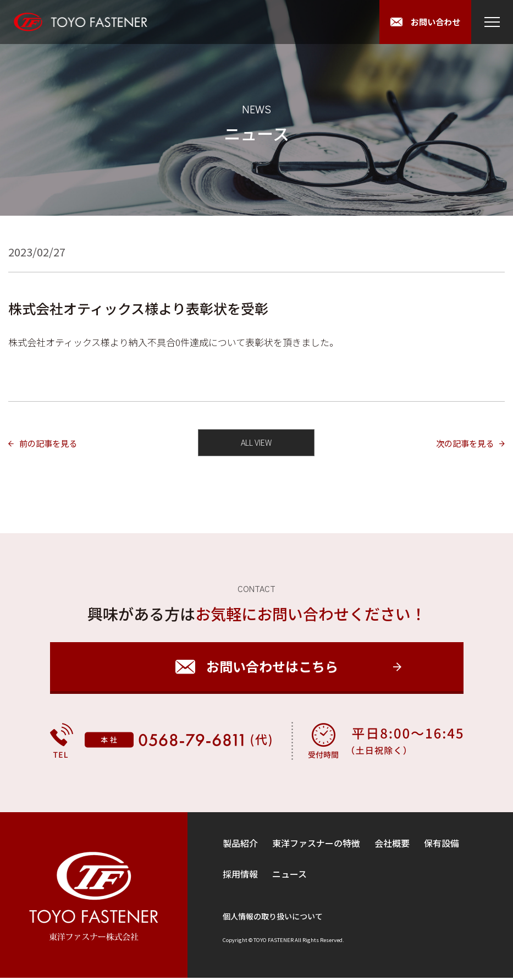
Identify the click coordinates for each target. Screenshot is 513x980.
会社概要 (392, 845)
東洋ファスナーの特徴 (316, 845)
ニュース (289, 876)
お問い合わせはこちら (272, 669)
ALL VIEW (256, 444)
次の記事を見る (459, 444)
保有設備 (442, 845)
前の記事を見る (54, 444)
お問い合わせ (433, 22)
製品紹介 (240, 845)
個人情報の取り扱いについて (273, 918)
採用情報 (240, 876)
